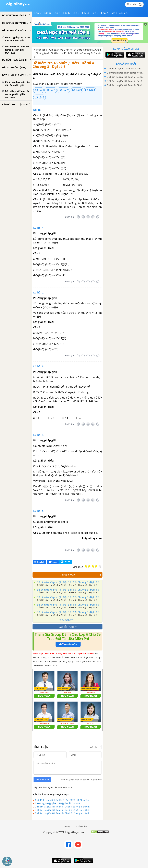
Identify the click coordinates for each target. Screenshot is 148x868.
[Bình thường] (88, 217)
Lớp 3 (95, 13)
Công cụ (124, 13)
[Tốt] (93, 217)
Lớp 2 (105, 13)
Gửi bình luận (42, 780)
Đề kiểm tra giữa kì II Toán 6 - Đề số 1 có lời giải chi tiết (62, 807)
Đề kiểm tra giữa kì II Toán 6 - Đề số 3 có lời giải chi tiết (62, 813)
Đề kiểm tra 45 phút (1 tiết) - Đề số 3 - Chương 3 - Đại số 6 (68, 612)
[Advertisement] (126, 108)
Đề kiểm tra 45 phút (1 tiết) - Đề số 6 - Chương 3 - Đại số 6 (68, 590)
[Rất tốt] (98, 217)
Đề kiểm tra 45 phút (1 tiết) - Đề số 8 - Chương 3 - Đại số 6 (68, 605)
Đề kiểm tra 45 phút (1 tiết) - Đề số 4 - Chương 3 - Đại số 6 (64, 65)
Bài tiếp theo (81, 575)
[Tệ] (83, 217)
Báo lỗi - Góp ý (67, 627)
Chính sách (82, 827)
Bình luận (40, 562)
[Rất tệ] (78, 217)
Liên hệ (66, 827)
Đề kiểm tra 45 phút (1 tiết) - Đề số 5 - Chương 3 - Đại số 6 (68, 582)
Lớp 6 (66, 13)
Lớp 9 (38, 13)
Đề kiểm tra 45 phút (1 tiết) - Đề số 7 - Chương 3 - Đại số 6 (68, 597)
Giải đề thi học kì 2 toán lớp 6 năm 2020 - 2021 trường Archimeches (62, 800)
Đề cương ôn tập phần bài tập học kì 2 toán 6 (57, 803)
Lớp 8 (47, 13)
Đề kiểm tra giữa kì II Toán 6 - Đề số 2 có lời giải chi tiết (62, 810)
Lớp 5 (76, 13)
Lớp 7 (57, 13)
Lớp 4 (85, 13)
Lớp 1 (114, 13)
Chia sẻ (53, 562)
